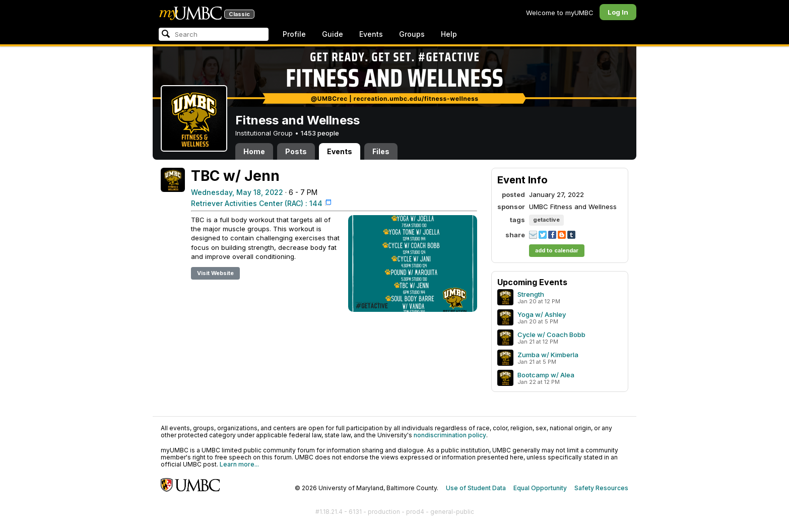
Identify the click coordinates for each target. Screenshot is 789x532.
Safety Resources (601, 488)
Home (254, 151)
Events (371, 34)
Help (449, 34)
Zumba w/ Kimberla (548, 355)
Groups (412, 34)
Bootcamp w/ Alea (546, 375)
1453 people (320, 133)
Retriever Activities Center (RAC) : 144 (257, 203)
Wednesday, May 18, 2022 (237, 192)
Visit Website (215, 273)
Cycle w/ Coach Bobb (551, 335)
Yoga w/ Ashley (542, 314)
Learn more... (239, 464)
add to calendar (557, 250)
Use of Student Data (476, 488)
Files (381, 151)
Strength (531, 294)
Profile (294, 34)
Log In (618, 12)
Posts (296, 151)
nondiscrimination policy (450, 435)
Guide (333, 34)
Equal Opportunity (540, 488)
